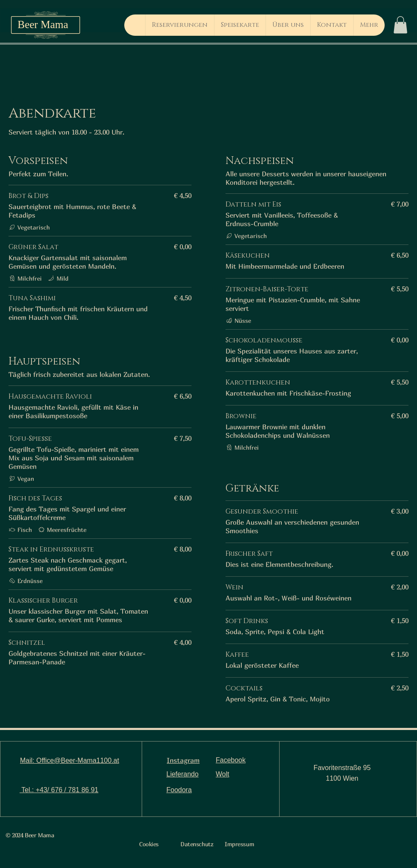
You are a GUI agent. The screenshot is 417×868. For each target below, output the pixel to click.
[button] (400, 25)
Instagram (183, 760)
